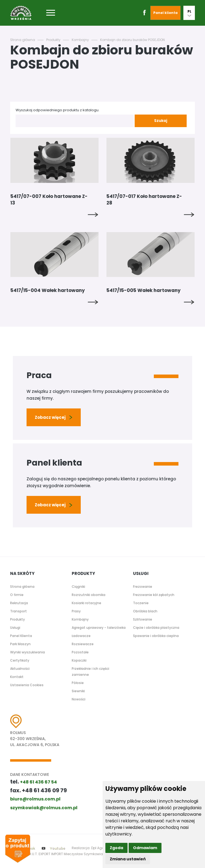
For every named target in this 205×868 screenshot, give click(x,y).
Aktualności (20, 669)
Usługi (15, 628)
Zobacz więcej (54, 417)
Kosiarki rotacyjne (86, 603)
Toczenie (141, 603)
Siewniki (78, 691)
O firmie (17, 595)
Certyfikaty (20, 660)
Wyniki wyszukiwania (28, 652)
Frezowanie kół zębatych (154, 595)
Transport (18, 611)
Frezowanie (143, 587)
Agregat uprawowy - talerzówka (99, 628)
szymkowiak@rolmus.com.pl (44, 808)
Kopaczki (79, 660)
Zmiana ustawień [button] (128, 859)
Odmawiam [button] (145, 848)
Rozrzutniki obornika (89, 595)
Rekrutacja (19, 603)
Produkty (53, 40)
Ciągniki (78, 587)
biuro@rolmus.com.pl (35, 799)
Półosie (78, 683)
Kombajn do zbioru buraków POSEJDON (132, 40)
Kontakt (17, 677)
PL (189, 13)
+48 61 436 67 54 (38, 782)
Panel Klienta (21, 636)
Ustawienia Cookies (27, 685)
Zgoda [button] (116, 848)
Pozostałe (80, 652)
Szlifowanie (143, 619)
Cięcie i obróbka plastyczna (156, 628)
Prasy (76, 611)
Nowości (79, 699)
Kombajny (80, 40)
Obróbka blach (145, 611)
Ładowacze (81, 636)
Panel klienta (165, 13)
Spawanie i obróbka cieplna (156, 636)
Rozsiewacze (83, 644)
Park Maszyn (20, 644)
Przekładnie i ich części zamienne (90, 672)
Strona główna (23, 40)
